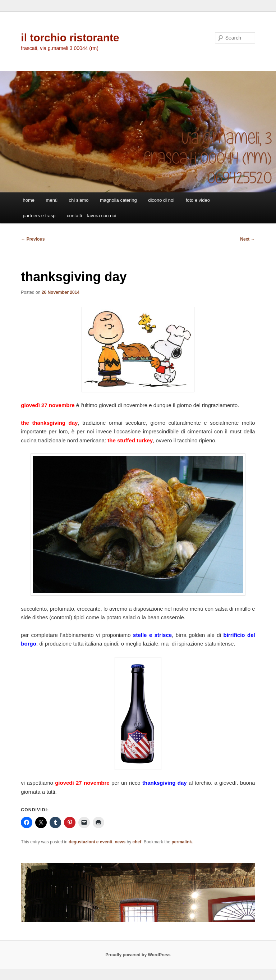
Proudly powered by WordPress (138, 955)
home (29, 200)
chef (137, 842)
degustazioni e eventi (90, 842)
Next (247, 239)
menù (52, 200)
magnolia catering (118, 200)
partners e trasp (39, 216)
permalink (182, 842)
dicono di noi (161, 200)
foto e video (198, 200)
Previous (33, 239)
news (120, 842)
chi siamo (79, 200)
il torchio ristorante (70, 38)
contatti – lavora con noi (91, 216)
